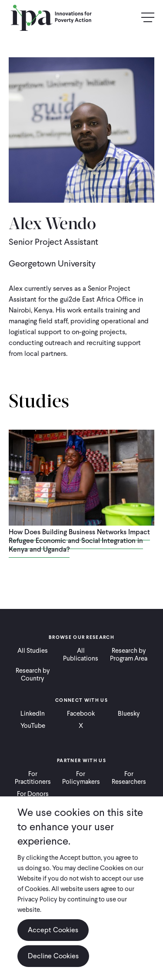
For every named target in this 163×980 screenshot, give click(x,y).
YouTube (33, 726)
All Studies (33, 651)
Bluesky (129, 714)
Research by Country (33, 674)
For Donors (33, 794)
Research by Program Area (129, 654)
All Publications (81, 654)
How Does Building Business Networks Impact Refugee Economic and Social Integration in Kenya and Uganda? (79, 541)
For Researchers (129, 778)
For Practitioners (33, 778)
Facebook (81, 714)
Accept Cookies (53, 930)
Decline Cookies (53, 956)
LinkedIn (33, 714)
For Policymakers (81, 778)
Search (129, 18)
